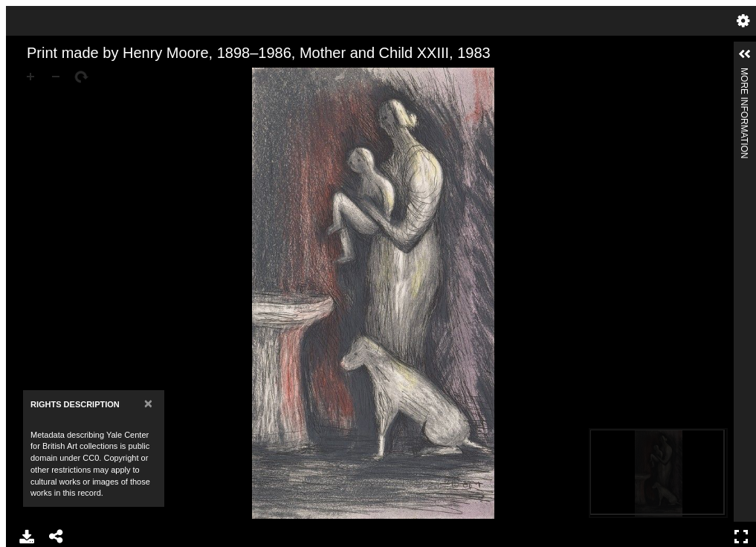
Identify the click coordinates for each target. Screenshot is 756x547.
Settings (743, 21)
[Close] (148, 403)
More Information (744, 74)
